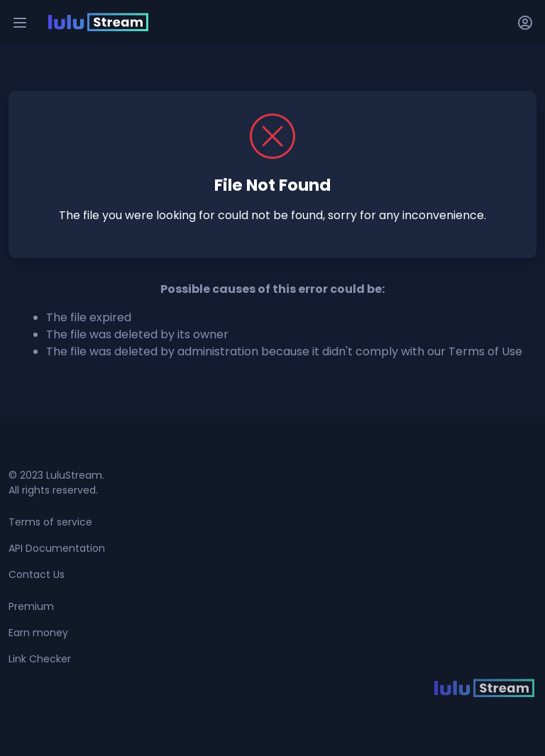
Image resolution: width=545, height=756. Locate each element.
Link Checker (40, 659)
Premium (31, 606)
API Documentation (57, 548)
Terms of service (50, 522)
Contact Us (37, 574)
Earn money (38, 633)
